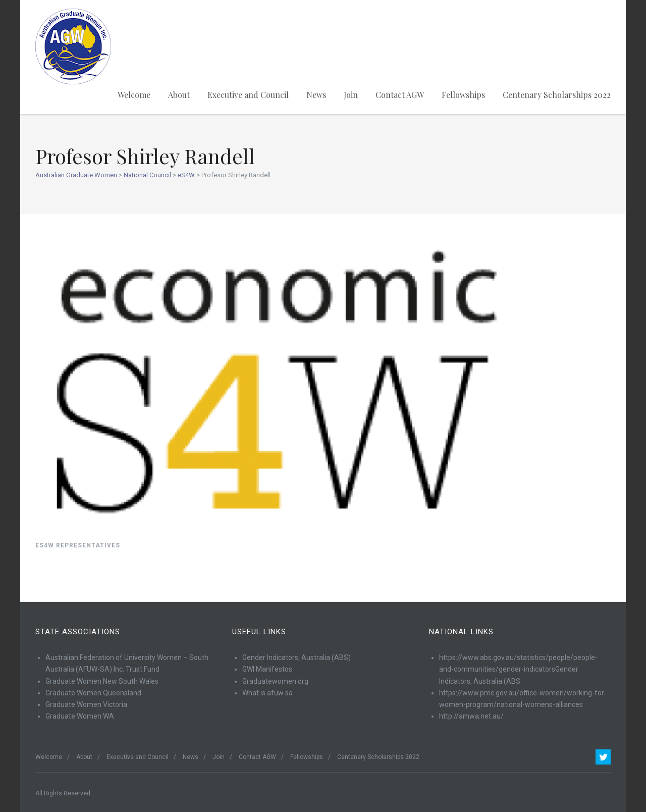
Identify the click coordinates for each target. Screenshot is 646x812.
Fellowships (463, 95)
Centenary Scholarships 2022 (557, 95)
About (179, 95)
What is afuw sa (267, 693)
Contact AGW (400, 95)
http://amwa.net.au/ (471, 716)
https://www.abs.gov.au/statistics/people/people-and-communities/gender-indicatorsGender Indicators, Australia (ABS (518, 669)
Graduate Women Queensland (93, 693)
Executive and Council (248, 95)
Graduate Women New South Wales (102, 681)
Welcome (134, 95)
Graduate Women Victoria (86, 704)
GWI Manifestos (267, 669)
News (316, 95)
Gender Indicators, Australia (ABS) (297, 657)
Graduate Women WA (80, 716)
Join (351, 95)
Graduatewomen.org (275, 681)
